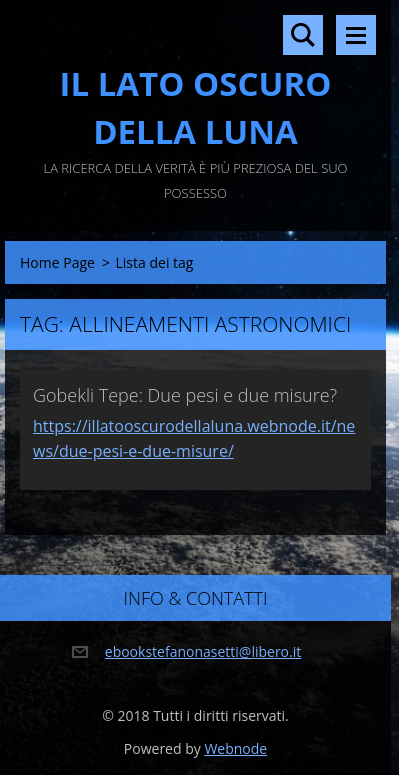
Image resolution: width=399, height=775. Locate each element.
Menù (356, 35)
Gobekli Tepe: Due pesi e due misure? (185, 395)
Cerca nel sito (303, 35)
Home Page (57, 262)
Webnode (235, 748)
